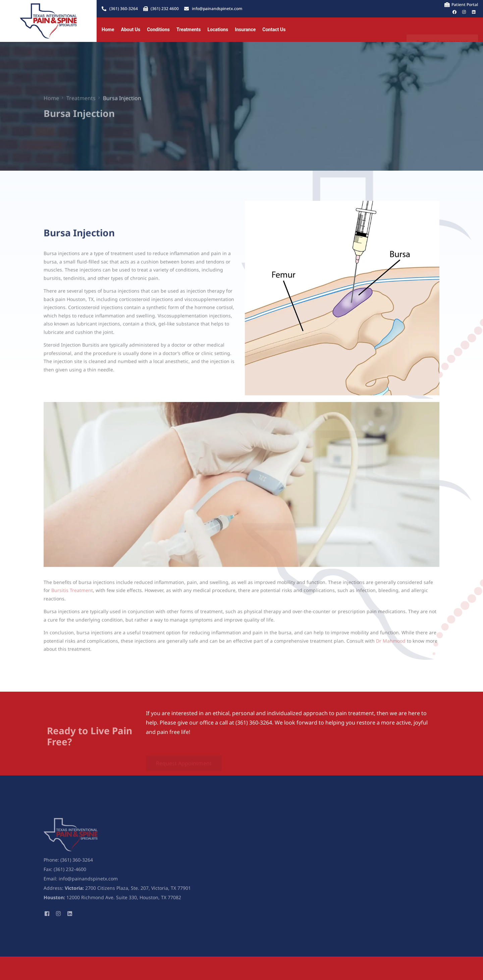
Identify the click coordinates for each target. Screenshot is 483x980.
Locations (218, 30)
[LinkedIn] (70, 917)
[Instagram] (58, 917)
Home (108, 30)
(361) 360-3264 (77, 864)
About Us (130, 30)
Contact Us (274, 30)
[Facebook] (47, 917)
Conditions (158, 30)
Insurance (245, 30)
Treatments (189, 30)
